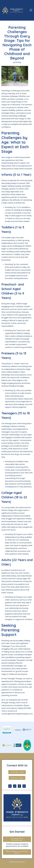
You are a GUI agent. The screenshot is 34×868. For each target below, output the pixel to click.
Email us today (17, 778)
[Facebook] (19, 786)
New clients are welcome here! (17, 852)
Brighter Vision (20, 862)
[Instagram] (24, 786)
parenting (17, 62)
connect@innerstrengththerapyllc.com (17, 714)
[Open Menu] (31, 10)
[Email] (10, 786)
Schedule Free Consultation (17, 839)
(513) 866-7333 (17, 772)
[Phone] (15, 786)
